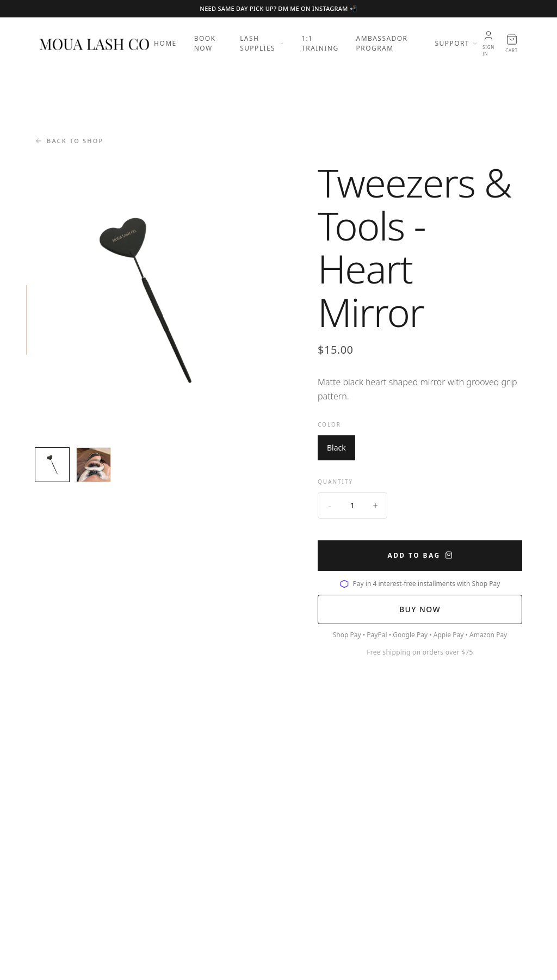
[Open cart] (512, 44)
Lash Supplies (262, 43)
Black (336, 448)
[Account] (488, 44)
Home (165, 43)
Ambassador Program (382, 43)
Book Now (205, 43)
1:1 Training (320, 43)
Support (457, 43)
